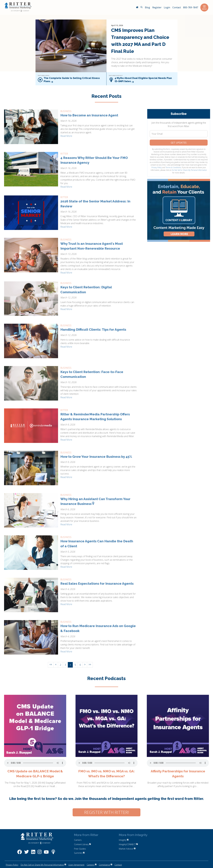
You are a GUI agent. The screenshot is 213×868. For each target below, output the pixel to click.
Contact (118, 865)
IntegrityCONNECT (128, 844)
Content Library (82, 844)
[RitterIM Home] (137, 8)
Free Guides (80, 849)
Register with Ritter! (106, 812)
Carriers (78, 840)
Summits (79, 853)
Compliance (105, 865)
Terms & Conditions (173, 167)
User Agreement (76, 865)
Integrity (124, 840)
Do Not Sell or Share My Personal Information (189, 170)
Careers (92, 865)
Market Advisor (127, 849)
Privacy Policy (157, 167)
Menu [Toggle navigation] (204, 7)
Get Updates (179, 143)
